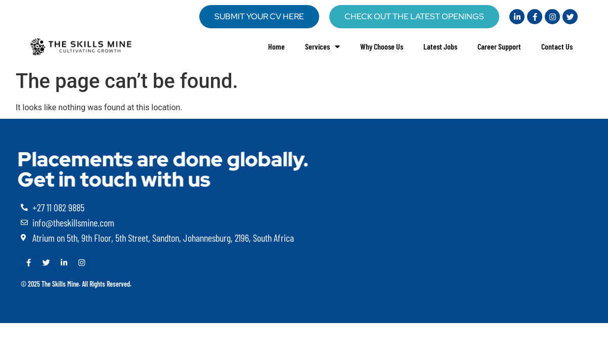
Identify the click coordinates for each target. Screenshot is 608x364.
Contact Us (557, 46)
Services (322, 47)
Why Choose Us (382, 46)
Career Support (499, 46)
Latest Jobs (440, 46)
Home (276, 46)
